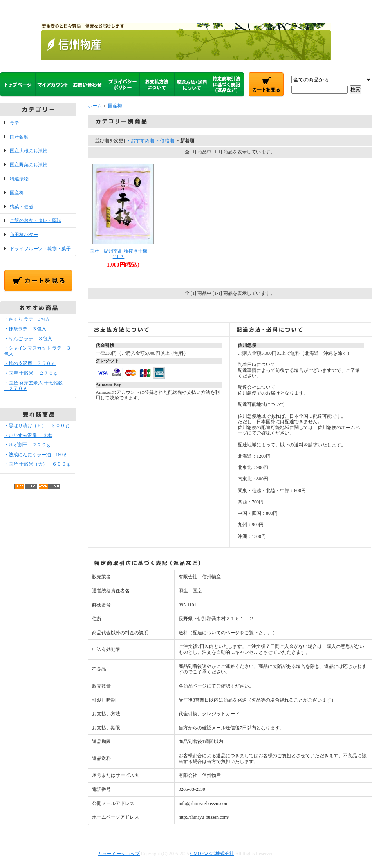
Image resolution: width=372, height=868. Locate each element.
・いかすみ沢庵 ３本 (28, 435)
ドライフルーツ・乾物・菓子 (40, 249)
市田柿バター (24, 235)
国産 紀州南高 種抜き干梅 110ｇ (121, 254)
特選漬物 (19, 179)
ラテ (14, 123)
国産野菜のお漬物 (29, 165)
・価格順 (165, 141)
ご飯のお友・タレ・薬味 (36, 220)
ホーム (95, 106)
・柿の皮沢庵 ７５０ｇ (30, 363)
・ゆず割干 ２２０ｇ (27, 445)
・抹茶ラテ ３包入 (25, 329)
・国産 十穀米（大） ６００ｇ (37, 464)
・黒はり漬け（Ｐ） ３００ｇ (37, 426)
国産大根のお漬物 (29, 151)
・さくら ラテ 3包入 (27, 319)
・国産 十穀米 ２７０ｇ (31, 373)
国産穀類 (19, 137)
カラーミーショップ (119, 854)
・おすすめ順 (140, 141)
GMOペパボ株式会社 (212, 854)
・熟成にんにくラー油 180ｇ (36, 455)
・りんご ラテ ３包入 (28, 339)
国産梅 (17, 193)
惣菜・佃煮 (22, 207)
